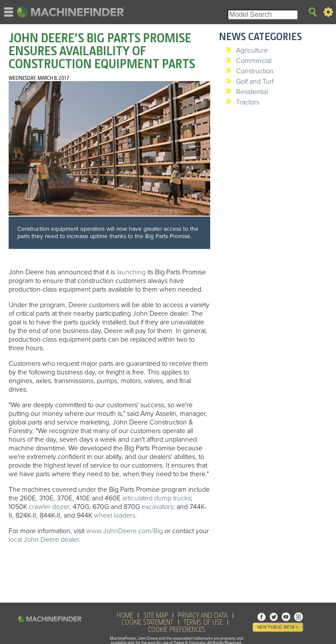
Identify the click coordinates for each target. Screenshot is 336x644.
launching (131, 272)
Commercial (254, 61)
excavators (157, 507)
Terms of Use (203, 622)
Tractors (248, 102)
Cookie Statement (147, 622)
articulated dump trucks (157, 498)
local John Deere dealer (44, 540)
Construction (255, 71)
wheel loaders (115, 515)
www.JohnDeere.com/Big (124, 531)
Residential (252, 92)
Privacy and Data (203, 616)
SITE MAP (156, 616)
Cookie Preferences (177, 630)
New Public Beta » (278, 627)
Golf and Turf (255, 82)
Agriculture (252, 50)
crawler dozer (49, 507)
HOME (125, 616)
